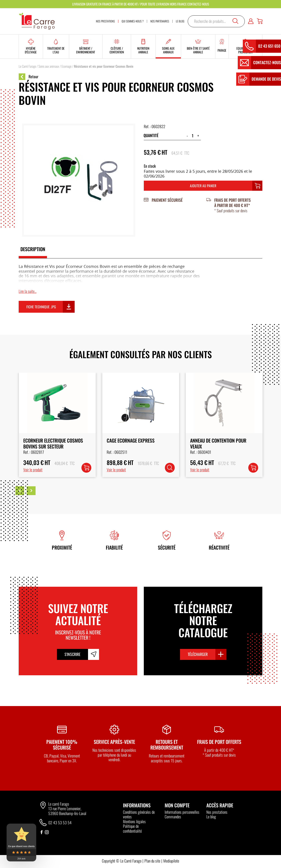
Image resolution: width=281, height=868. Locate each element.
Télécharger (198, 654)
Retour (29, 77)
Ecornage (67, 66)
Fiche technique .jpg (41, 307)
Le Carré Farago (27, 66)
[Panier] (260, 21)
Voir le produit (33, 470)
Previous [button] (20, 491)
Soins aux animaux (49, 66)
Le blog (211, 817)
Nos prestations (217, 812)
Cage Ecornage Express (214, 440)
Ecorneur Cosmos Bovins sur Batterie (53, 443)
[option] (57, 425)
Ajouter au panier (203, 186)
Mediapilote (171, 861)
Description (33, 249)
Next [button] (31, 491)
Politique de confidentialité (132, 828)
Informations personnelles (182, 812)
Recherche (235, 21)
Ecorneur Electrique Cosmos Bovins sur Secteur (136, 443)
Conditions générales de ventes (139, 814)
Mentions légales (134, 821)
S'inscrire (72, 654)
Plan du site (152, 861)
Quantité (151, 135)
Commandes (173, 817)
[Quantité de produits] (193, 136)
